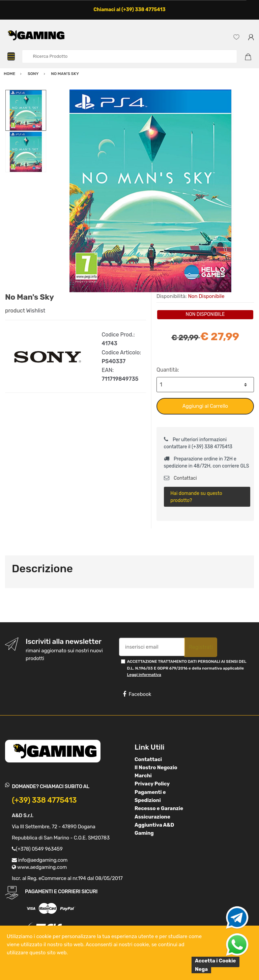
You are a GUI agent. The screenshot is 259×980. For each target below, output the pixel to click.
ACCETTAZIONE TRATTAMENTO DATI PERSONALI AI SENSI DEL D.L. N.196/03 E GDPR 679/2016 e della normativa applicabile (186, 668)
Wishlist (36, 311)
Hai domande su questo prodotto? (196, 497)
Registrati (201, 647)
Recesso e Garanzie (159, 808)
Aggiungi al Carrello (205, 406)
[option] (150, 191)
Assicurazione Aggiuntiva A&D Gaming (154, 825)
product (15, 311)
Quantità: (168, 370)
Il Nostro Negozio (156, 768)
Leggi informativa (144, 675)
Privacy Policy (152, 784)
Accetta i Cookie (215, 961)
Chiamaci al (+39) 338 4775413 (129, 10)
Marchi (143, 776)
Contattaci (180, 478)
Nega (201, 969)
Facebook (137, 694)
